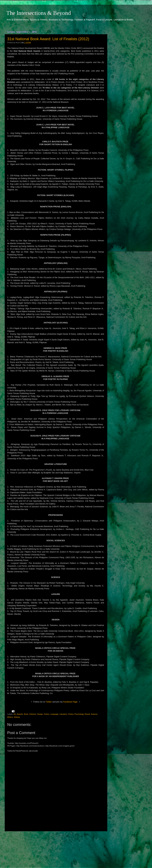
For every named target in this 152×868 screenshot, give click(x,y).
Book (26, 714)
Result (87, 714)
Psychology (79, 714)
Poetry (71, 714)
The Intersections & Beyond (39, 13)
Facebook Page (70, 702)
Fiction (47, 714)
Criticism (33, 714)
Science (94, 714)
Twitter (49, 702)
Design (40, 714)
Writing (17, 717)
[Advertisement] (56, 847)
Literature (63, 714)
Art (15, 714)
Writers (10, 717)
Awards (20, 714)
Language (54, 714)
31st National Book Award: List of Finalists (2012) (48, 39)
